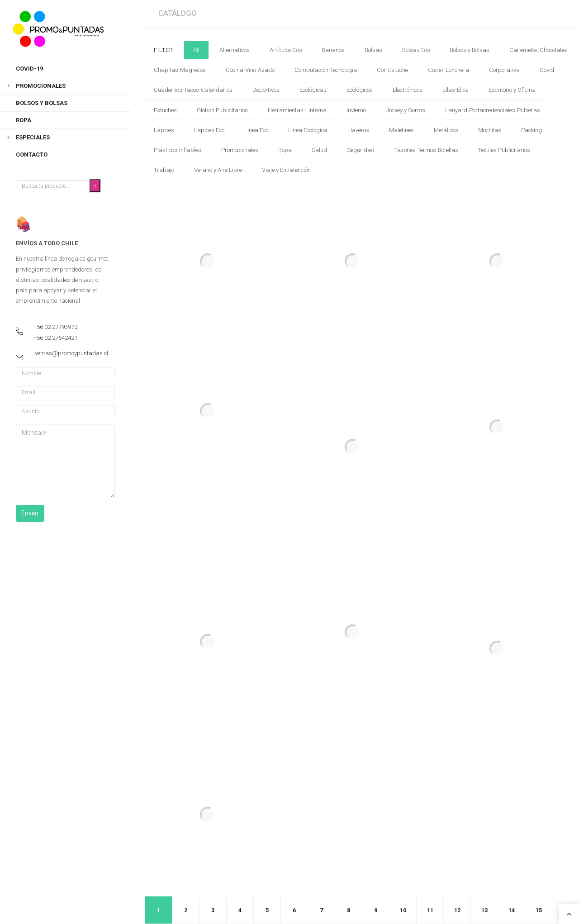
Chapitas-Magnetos (180, 70)
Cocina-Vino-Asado (250, 70)
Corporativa (504, 70)
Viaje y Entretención (286, 170)
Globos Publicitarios (222, 110)
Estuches (165, 110)
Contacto (32, 155)
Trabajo (164, 170)
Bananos (333, 50)
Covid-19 (29, 69)
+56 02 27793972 (55, 327)
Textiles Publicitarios (504, 150)
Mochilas (490, 130)
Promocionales (41, 86)
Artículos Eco (286, 50)
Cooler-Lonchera (448, 70)
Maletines (401, 130)
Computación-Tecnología (326, 70)
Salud (319, 150)
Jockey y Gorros (406, 110)
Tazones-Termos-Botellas (426, 150)
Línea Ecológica (308, 130)
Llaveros (358, 130)
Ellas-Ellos (456, 90)
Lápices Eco (209, 130)
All (196, 50)
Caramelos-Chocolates (539, 50)
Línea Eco (256, 130)
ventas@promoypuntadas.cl (71, 353)
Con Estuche (392, 70)
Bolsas (373, 50)
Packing (532, 130)
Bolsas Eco (416, 50)
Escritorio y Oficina (512, 90)
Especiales (33, 137)
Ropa (24, 120)
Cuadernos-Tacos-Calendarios (193, 90)
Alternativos (235, 50)
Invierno (356, 110)
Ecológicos (360, 90)
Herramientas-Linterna (297, 110)
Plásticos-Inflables (178, 150)
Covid (547, 70)
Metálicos (446, 130)
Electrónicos (408, 90)
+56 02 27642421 (55, 338)
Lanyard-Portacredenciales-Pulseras (493, 110)
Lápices (164, 130)
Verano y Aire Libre (218, 170)
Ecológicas (313, 90)
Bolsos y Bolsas (42, 103)
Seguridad (361, 150)
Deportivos (266, 90)
